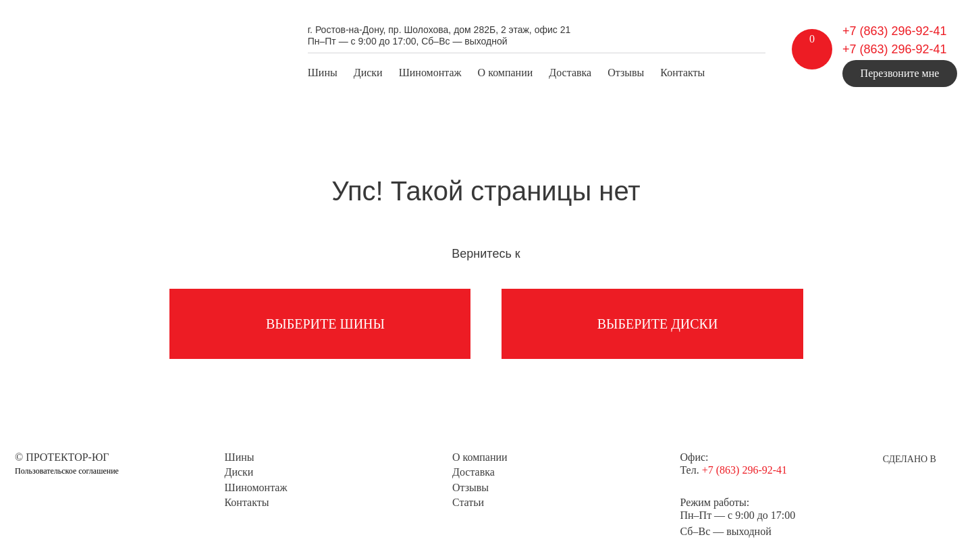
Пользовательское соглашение (67, 471)
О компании (506, 73)
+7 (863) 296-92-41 (895, 31)
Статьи (468, 502)
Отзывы (626, 73)
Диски (368, 73)
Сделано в (910, 459)
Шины (323, 73)
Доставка (570, 73)
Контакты (682, 73)
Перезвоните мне (900, 73)
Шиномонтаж (430, 73)
